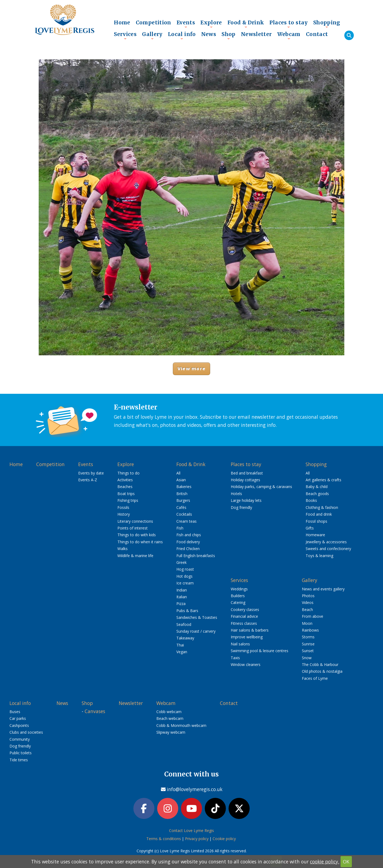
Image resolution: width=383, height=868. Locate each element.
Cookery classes (245, 609)
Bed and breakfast (247, 473)
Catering (238, 602)
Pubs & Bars (187, 611)
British (182, 494)
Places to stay (288, 24)
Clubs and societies (26, 732)
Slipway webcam (171, 732)
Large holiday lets (246, 500)
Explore (211, 24)
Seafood (184, 624)
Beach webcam (170, 718)
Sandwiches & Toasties (197, 617)
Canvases (95, 711)
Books (311, 500)
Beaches (125, 487)
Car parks (18, 718)
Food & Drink (246, 24)
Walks (123, 549)
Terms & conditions (164, 839)
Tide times (19, 760)
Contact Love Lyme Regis (191, 830)
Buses (15, 712)
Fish (180, 528)
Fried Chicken (188, 549)
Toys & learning (319, 556)
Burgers (183, 500)
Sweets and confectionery (328, 549)
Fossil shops (316, 521)
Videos (308, 602)
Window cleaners (246, 664)
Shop (229, 35)
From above (313, 616)
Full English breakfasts (196, 556)
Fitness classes (244, 623)
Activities (125, 480)
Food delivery (188, 542)
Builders (238, 596)
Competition (153, 22)
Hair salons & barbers (250, 630)
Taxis (235, 658)
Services (125, 35)
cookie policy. (325, 862)
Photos (308, 596)
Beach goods (317, 494)
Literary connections (135, 521)
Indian (182, 590)
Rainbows (310, 630)
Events (186, 24)
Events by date (91, 473)
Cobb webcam (169, 712)
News (209, 34)
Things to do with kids (137, 535)
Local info (182, 35)
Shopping (327, 24)
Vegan (182, 652)
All (178, 473)
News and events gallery (323, 589)
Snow (307, 658)
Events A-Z (88, 480)
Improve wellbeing (247, 637)
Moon (307, 623)
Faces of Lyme (315, 678)
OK (346, 862)
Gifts (310, 528)
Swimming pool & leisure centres (260, 651)
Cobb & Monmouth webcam (181, 725)
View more (191, 368)
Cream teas (186, 521)
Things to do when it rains (140, 542)
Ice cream (185, 583)
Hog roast (185, 569)
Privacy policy (197, 839)
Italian (182, 597)
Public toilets (21, 753)
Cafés (181, 507)
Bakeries (184, 487)
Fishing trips (128, 500)
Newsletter (256, 34)
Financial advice (244, 616)
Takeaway (185, 638)
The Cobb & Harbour (320, 664)
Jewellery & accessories (326, 542)
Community (20, 739)
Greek (181, 562)
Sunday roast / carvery (196, 631)
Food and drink (319, 514)
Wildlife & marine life (135, 556)
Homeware (315, 535)
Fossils (123, 507)
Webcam (289, 35)
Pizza (181, 604)
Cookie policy (224, 839)
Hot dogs (184, 576)
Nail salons (240, 644)
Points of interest (133, 528)
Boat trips (126, 494)
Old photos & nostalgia (322, 671)
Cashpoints (19, 725)
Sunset (308, 651)
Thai (180, 645)
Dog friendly (241, 507)
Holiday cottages (245, 480)
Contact (317, 34)
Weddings (239, 589)
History (124, 514)
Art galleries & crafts (323, 480)
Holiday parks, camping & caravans (261, 487)
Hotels (236, 494)
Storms (308, 637)
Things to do (128, 473)
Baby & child (317, 487)
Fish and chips (189, 535)
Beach (307, 609)
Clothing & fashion (322, 507)
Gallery (152, 35)
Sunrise (308, 644)
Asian (181, 480)
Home (122, 22)
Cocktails (184, 514)
